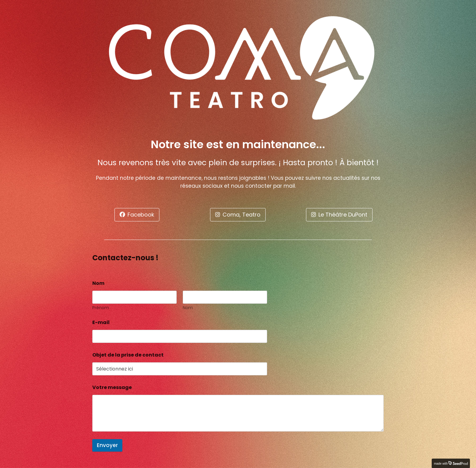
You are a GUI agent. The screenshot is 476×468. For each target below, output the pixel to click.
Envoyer (107, 445)
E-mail (103, 322)
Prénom (101, 308)
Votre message (112, 387)
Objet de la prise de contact (128, 355)
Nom (188, 308)
